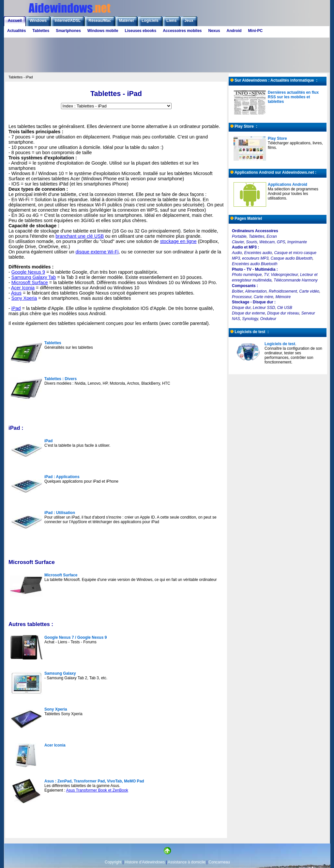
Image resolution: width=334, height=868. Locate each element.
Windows (38, 21)
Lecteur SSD (264, 308)
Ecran (272, 236)
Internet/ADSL (68, 21)
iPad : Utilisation (60, 513)
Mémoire (283, 297)
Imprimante (297, 242)
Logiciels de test (280, 344)
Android (234, 31)
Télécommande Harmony (296, 280)
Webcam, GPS (272, 242)
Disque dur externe (248, 313)
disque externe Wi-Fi (97, 252)
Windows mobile (103, 31)
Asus (16, 293)
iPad (16, 308)
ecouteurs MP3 (255, 258)
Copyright (113, 862)
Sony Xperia (24, 298)
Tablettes (41, 31)
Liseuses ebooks (140, 31)
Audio (237, 253)
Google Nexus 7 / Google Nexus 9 (76, 637)
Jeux (189, 21)
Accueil (15, 21)
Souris (251, 242)
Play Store (277, 138)
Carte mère (264, 297)
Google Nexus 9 (28, 272)
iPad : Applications (62, 477)
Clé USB (285, 308)
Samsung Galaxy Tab (34, 277)
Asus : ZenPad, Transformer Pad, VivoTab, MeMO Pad (94, 781)
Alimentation (256, 291)
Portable (239, 236)
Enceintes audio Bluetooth (255, 264)
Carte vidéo (309, 291)
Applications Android (288, 185)
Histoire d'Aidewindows (145, 862)
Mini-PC (256, 31)
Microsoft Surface (30, 282)
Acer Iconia (23, 288)
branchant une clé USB (80, 236)
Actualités (16, 31)
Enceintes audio (258, 253)
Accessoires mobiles (182, 31)
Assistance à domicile (186, 862)
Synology (250, 319)
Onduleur (268, 319)
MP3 (236, 258)
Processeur (242, 297)
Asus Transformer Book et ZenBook (97, 790)
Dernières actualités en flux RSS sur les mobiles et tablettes (293, 97)
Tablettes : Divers (61, 379)
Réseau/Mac (100, 21)
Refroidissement (283, 291)
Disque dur (241, 308)
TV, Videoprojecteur (281, 275)
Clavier (238, 242)
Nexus (214, 31)
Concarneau (219, 862)
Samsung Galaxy (60, 673)
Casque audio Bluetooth (292, 258)
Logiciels (150, 21)
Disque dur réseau (283, 313)
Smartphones (68, 31)
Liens (171, 21)
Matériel (126, 21)
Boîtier (237, 291)
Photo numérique (247, 275)
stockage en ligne (178, 241)
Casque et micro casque (295, 253)
